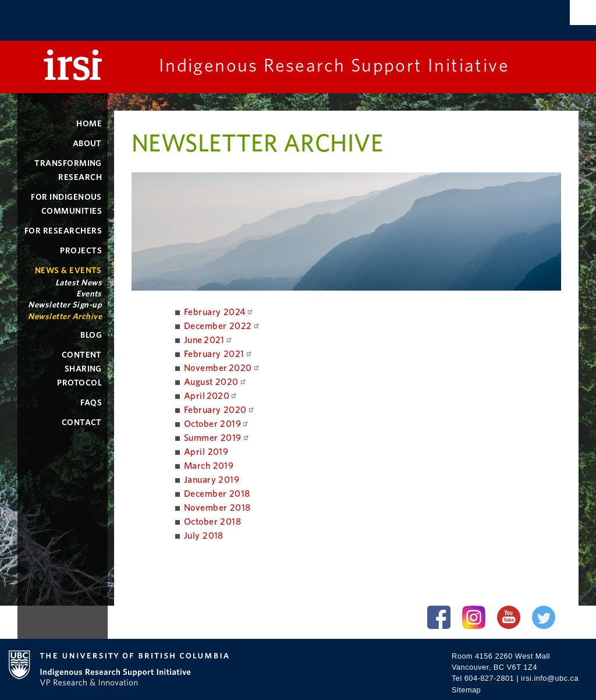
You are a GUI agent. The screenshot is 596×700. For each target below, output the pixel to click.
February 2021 (218, 354)
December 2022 (222, 326)
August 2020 (215, 382)
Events (89, 294)
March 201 (206, 466)
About (87, 144)
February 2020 (219, 410)
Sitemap (466, 690)
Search (583, 13)
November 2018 (217, 508)
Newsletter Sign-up (65, 305)
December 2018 (217, 494)
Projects (81, 251)
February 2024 (219, 312)
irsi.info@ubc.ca (550, 678)
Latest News (79, 283)
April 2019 (206, 452)
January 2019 (212, 480)
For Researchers (63, 231)
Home (89, 124)
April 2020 (211, 396)
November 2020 (222, 368)
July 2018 (204, 536)
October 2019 (217, 424)
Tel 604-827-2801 (483, 678)
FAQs (91, 403)
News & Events (68, 271)
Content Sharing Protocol (79, 369)
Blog (91, 335)
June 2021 (208, 340)
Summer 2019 (217, 438)
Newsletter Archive (65, 317)
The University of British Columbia (131, 22)
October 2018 (213, 522)
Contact (82, 423)
